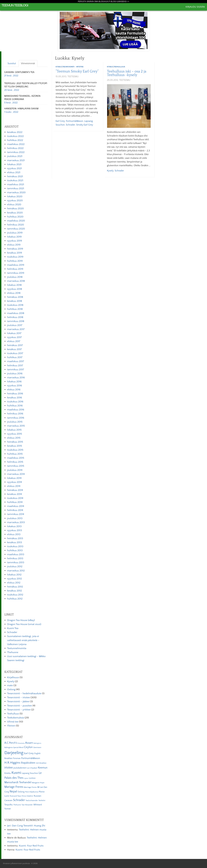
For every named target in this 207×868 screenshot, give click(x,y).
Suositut (12, 63)
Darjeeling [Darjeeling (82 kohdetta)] (14, 753)
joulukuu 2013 (15, 518)
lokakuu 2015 (14, 430)
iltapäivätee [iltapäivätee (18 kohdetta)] (28, 763)
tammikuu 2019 (16, 273)
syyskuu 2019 (15, 241)
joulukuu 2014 (15, 470)
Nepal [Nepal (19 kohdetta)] (13, 792)
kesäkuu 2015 (15, 446)
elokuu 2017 (14, 341)
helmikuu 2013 (15, 558)
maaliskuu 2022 (16, 144)
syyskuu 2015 (15, 434)
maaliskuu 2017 (16, 361)
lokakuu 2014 (14, 478)
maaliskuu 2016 (16, 410)
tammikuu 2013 (16, 562)
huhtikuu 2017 (15, 357)
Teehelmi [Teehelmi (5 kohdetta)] (42, 800)
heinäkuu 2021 (15, 176)
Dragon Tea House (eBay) (21, 620)
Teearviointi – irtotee (19, 697)
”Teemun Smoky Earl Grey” (77, 71)
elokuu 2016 (14, 390)
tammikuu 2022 (16, 152)
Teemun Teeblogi (15, 5)
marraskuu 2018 (16, 281)
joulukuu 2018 (15, 277)
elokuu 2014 (14, 486)
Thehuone (13, 652)
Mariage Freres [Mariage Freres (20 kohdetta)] (14, 787)
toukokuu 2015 (15, 450)
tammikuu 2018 (16, 321)
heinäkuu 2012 (15, 587)
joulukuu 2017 (15, 325)
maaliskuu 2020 (16, 221)
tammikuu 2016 (16, 418)
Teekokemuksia (16, 718)
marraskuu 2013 (16, 522)
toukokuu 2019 (15, 257)
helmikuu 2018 (15, 317)
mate (10, 685)
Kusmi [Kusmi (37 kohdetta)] (16, 773)
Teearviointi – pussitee (19, 706)
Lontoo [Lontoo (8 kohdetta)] (32, 778)
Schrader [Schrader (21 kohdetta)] (19, 800)
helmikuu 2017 (15, 366)
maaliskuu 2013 (16, 554)
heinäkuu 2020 (15, 209)
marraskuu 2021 (16, 160)
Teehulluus (119, 67)
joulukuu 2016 (15, 374)
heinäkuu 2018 (15, 297)
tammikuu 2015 (16, 466)
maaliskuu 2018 (16, 313)
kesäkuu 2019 (15, 253)
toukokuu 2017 (15, 353)
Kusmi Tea (13, 628)
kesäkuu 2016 (15, 398)
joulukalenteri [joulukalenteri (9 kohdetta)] (20, 768)
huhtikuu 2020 (15, 217)
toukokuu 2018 (15, 305)
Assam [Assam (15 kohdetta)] (29, 743)
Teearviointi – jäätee (18, 701)
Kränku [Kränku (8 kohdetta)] (8, 773)
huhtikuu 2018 (15, 309)
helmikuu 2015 (15, 462)
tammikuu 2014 (16, 514)
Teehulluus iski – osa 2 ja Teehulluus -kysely (127, 73)
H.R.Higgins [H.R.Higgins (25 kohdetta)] (12, 763)
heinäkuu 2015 (15, 442)
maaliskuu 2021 (16, 184)
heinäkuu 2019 (15, 249)
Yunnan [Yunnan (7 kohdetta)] (8, 809)
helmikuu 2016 (15, 414)
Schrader (70, 125)
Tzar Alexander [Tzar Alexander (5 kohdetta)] (27, 805)
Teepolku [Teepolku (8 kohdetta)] (8, 805)
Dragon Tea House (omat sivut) (24, 624)
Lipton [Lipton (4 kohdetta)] (26, 778)
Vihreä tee (13, 722)
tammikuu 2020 (16, 229)
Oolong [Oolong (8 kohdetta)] (21, 792)
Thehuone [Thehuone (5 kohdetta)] (17, 805)
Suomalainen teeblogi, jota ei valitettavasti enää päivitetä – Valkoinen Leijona (23, 640)
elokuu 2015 (14, 438)
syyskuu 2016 (15, 386)
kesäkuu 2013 (15, 542)
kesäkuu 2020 (15, 213)
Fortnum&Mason (74, 121)
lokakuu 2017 (14, 333)
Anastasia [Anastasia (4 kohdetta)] (21, 743)
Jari (9, 826)
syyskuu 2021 (15, 168)
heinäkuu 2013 (15, 538)
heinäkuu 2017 (15, 345)
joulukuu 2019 (15, 233)
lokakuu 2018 (14, 285)
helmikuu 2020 (16, 225)
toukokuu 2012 (15, 595)
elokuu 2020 (14, 205)
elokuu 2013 (14, 534)
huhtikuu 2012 (15, 599)
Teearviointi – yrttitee (19, 710)
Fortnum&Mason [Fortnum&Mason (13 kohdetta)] (31, 758)
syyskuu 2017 (14, 337)
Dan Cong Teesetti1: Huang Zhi (28, 826)
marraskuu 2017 (16, 329)
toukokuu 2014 (15, 498)
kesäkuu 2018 (15, 301)
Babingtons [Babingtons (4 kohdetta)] (37, 743)
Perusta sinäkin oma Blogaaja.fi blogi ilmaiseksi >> (103, 1)
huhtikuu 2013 (15, 550)
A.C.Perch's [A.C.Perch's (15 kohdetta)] (11, 743)
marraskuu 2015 (16, 426)
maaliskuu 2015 (16, 458)
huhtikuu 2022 (15, 140)
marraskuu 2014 (16, 474)
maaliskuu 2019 (16, 265)
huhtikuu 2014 (15, 502)
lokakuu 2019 (14, 237)
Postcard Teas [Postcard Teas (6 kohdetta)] (15, 796)
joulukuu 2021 (15, 156)
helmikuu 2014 (15, 510)
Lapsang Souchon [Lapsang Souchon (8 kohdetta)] (30, 773)
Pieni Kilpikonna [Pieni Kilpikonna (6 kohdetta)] (32, 792)
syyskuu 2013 (15, 530)
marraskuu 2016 (16, 378)
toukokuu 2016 (15, 402)
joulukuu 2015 (15, 422)
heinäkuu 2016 (15, 394)
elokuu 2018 (14, 293)
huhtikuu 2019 (15, 261)
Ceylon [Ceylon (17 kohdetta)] (28, 747)
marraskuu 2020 (16, 192)
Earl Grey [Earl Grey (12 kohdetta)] (29, 753)
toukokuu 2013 (15, 546)
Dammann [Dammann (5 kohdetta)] (37, 747)
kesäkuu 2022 (15, 132)
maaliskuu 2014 (16, 506)
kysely (110, 171)
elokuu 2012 (14, 583)
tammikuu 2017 (16, 370)
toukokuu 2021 (15, 180)
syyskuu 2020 (15, 201)
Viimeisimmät (28, 63)
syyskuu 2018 (15, 289)
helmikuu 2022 (15, 148)
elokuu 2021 (14, 172)
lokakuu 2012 (14, 575)
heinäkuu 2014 (15, 490)
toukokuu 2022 (15, 136)
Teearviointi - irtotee (73, 67)
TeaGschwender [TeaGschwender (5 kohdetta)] (32, 800)
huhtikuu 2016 (15, 406)
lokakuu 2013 (14, 526)
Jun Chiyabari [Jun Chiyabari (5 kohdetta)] (32, 768)
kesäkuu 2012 (15, 591)
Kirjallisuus (13, 677)
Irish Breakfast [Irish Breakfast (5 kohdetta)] (41, 763)
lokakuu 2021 (14, 164)
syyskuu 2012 (15, 579)
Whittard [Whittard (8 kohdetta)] (38, 805)
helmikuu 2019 (15, 269)
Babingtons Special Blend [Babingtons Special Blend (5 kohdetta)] (14, 747)
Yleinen (11, 726)
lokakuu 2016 (14, 382)
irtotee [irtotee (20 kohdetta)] (8, 768)
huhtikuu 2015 (15, 454)
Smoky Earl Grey (85, 125)
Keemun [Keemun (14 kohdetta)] (43, 768)
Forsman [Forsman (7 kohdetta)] (17, 758)
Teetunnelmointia (17, 648)
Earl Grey (60, 121)
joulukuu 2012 (15, 566)
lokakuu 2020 (15, 197)
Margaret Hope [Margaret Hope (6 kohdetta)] (38, 783)
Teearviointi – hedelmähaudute (24, 693)
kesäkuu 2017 (14, 349)
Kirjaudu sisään (195, 7)
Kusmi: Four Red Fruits (31, 846)
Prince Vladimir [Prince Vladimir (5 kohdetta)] (27, 796)
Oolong (11, 689)
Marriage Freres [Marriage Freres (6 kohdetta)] (30, 787)
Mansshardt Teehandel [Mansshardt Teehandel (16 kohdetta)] (18, 782)
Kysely (59, 67)
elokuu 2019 (14, 245)
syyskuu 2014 (15, 482)
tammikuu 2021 (16, 188)
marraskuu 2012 (16, 571)
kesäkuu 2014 (15, 494)
